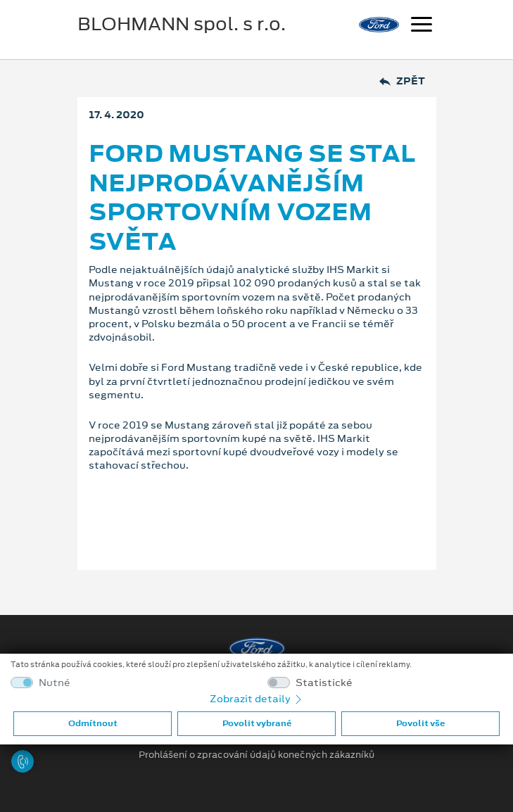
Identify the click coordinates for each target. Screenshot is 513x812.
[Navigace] (422, 26)
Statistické (324, 683)
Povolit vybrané (257, 723)
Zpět (402, 81)
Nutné (55, 683)
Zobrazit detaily (257, 699)
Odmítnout (93, 723)
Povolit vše (420, 723)
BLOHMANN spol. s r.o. (182, 24)
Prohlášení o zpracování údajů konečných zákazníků (256, 755)
